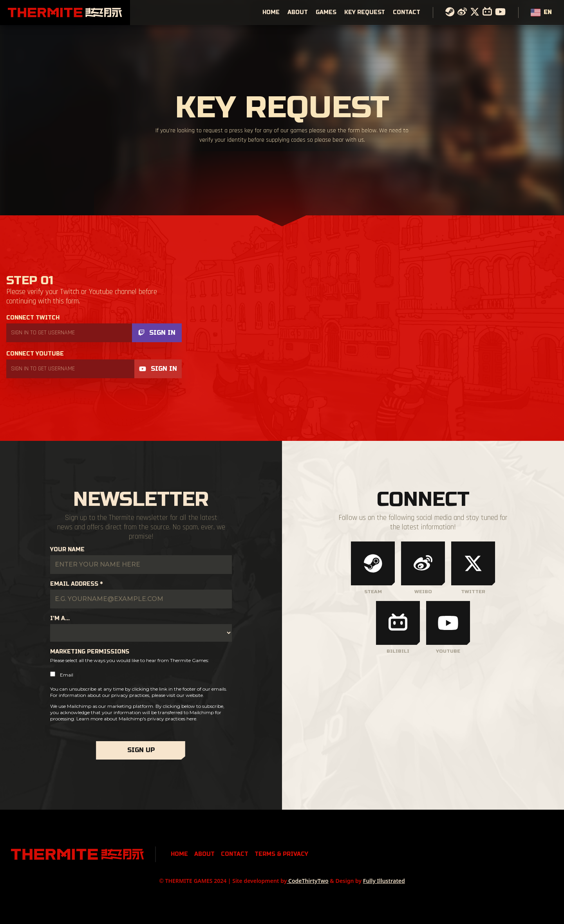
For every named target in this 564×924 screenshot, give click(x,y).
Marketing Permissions (90, 652)
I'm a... (60, 618)
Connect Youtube (35, 354)
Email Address (76, 584)
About (298, 12)
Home (271, 12)
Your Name (67, 550)
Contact (407, 12)
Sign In (157, 333)
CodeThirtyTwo (307, 881)
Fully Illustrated (384, 881)
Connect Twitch (33, 318)
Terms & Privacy (281, 854)
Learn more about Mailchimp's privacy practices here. (137, 719)
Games (326, 12)
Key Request (365, 12)
